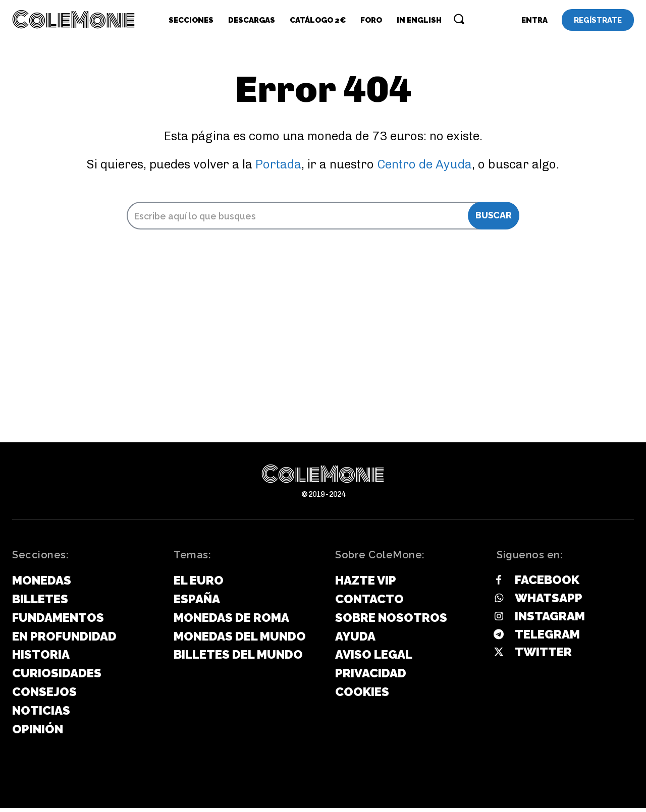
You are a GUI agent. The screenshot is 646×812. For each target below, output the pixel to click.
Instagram (550, 620)
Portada (278, 168)
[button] (459, 19)
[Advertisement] (323, 371)
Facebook (547, 584)
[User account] (534, 20)
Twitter (543, 656)
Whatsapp (549, 602)
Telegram (547, 638)
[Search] (493, 219)
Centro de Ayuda (424, 168)
